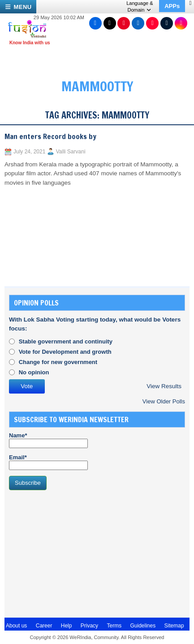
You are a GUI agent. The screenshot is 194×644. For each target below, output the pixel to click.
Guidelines (143, 626)
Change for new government (58, 362)
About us (16, 626)
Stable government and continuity (66, 341)
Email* (48, 462)
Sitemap (174, 626)
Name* (48, 440)
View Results (164, 386)
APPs (172, 6)
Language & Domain (140, 6)
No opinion (34, 372)
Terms (114, 626)
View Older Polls (164, 401)
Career (44, 626)
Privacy (89, 626)
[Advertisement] (76, 553)
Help (67, 626)
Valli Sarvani (71, 152)
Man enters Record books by (50, 136)
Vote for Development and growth (65, 352)
